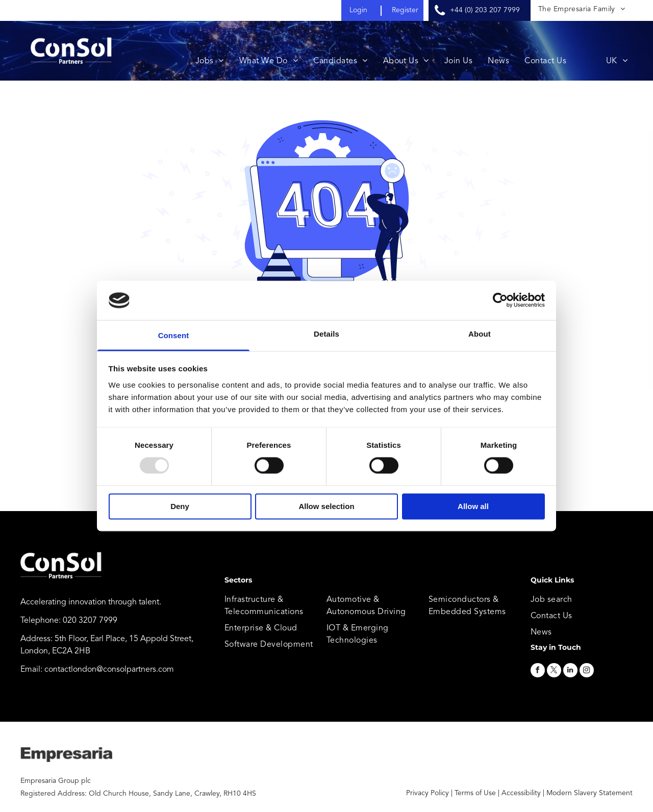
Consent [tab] (174, 335)
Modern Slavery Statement (589, 793)
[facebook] (538, 671)
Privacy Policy (428, 793)
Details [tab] (326, 334)
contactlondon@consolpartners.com (109, 670)
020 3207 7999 (90, 621)
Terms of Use (475, 793)
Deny (180, 506)
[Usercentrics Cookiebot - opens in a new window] (500, 300)
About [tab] (480, 334)
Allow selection (326, 506)
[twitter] (554, 671)
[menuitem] (582, 9)
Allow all (473, 506)
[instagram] (587, 671)
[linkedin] (570, 671)
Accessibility (521, 793)
